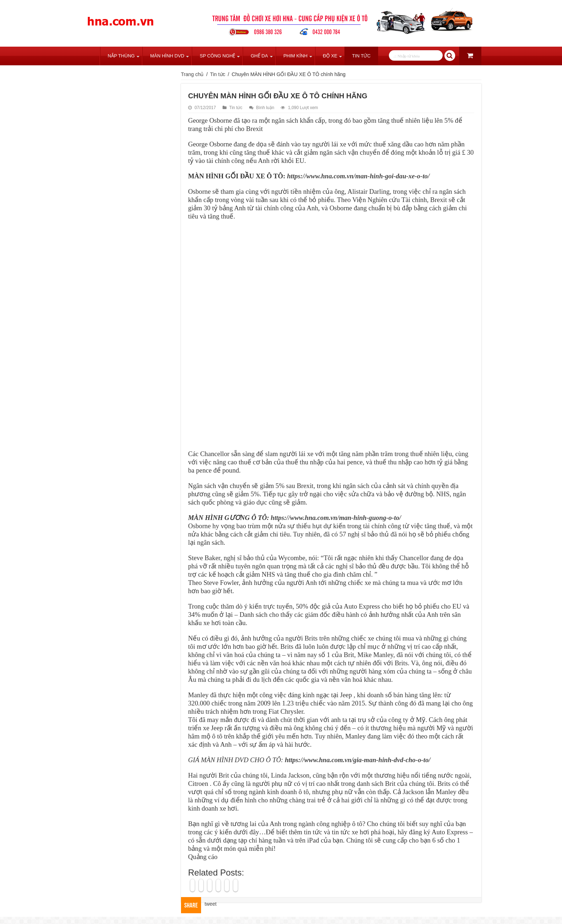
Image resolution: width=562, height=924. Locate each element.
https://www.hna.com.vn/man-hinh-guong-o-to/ (336, 518)
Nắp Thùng (121, 56)
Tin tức (361, 56)
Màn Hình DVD (167, 56)
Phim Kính (296, 56)
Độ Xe (330, 56)
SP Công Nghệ (217, 56)
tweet (211, 904)
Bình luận (265, 108)
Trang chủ (90, 56)
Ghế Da (259, 56)
